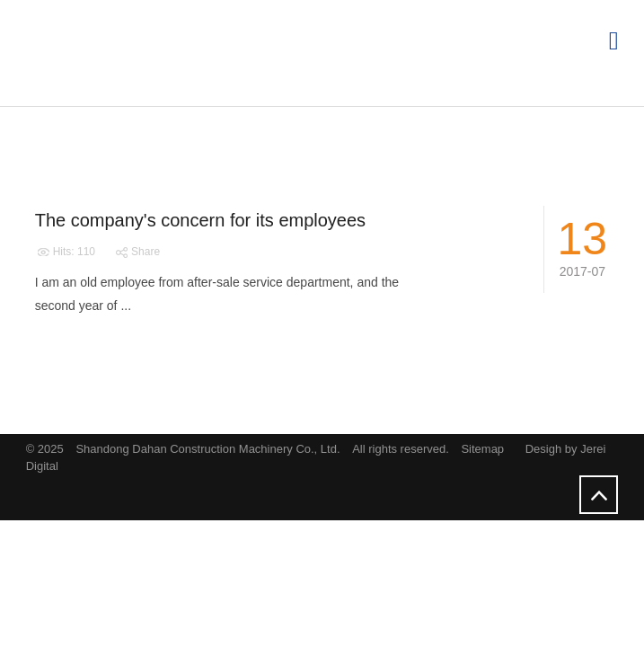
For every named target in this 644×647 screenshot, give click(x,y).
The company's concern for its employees (200, 220)
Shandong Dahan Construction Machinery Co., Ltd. (209, 449)
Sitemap (482, 449)
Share (137, 252)
